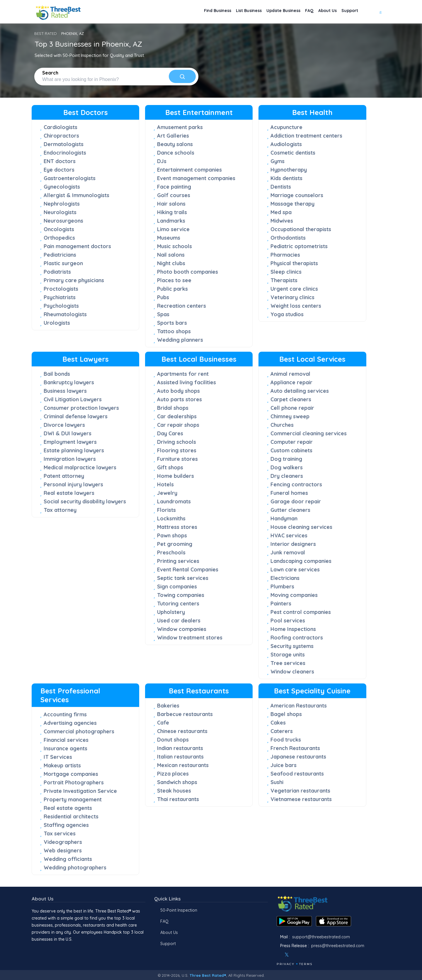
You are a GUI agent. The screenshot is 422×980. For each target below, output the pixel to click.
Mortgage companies (71, 774)
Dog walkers (287, 467)
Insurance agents (65, 748)
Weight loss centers (296, 306)
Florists (166, 510)
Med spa (281, 212)
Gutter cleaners (290, 510)
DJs (162, 161)
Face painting (174, 187)
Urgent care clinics (294, 289)
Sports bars (172, 323)
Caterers (282, 731)
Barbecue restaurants (185, 714)
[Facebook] (277, 955)
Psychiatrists (60, 297)
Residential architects (71, 816)
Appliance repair (291, 382)
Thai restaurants (178, 799)
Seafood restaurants (297, 774)
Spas (163, 314)
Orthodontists (288, 238)
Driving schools (177, 442)
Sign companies (177, 587)
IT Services (58, 757)
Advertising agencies (70, 723)
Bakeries (168, 706)
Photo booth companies (188, 272)
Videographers (63, 842)
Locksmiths (171, 518)
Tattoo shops (174, 331)
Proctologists (61, 289)
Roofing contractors (297, 638)
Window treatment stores (190, 638)
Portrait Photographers (74, 782)
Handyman (284, 518)
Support (348, 12)
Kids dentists (286, 178)
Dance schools (176, 153)
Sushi (277, 782)
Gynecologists (62, 187)
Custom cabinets (291, 450)
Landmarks (171, 221)
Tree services (288, 663)
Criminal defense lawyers (76, 416)
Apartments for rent (183, 374)
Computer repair (292, 442)
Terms (306, 964)
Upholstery (171, 612)
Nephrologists (62, 204)
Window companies (182, 629)
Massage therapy (292, 204)
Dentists (281, 187)
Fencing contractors (296, 484)
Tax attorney (60, 510)
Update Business (270, 12)
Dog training (286, 459)
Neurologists (60, 212)
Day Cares (170, 433)
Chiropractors (61, 136)
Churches (282, 425)
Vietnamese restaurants (301, 799)
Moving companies (294, 595)
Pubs (163, 297)
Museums (169, 238)
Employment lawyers (70, 442)
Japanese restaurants (298, 757)
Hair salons (171, 204)
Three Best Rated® (208, 975)
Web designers (63, 850)
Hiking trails (172, 212)
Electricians (285, 578)
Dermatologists (64, 144)
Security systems (292, 646)
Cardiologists (61, 127)
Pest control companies (301, 612)
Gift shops (170, 467)
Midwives (282, 221)
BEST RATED (46, 33)
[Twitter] (287, 955)
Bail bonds (57, 374)
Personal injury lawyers (73, 484)
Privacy (286, 964)
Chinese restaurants (182, 731)
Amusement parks (180, 127)
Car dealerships (177, 416)
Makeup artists (62, 765)
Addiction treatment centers (306, 136)
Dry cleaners (287, 476)
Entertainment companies (189, 170)
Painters (281, 604)
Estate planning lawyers (74, 450)
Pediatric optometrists (299, 246)
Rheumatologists (65, 314)
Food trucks (286, 740)
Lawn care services (295, 569)
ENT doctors (60, 161)
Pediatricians (60, 255)
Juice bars (284, 765)
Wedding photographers (75, 868)
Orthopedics (59, 238)
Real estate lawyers (69, 493)
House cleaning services (301, 527)
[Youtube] (304, 955)
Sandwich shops (177, 782)
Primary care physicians (74, 280)
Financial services (66, 740)
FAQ (300, 12)
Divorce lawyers (64, 425)
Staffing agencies (66, 825)
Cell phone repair (292, 408)
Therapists (284, 280)
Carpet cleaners (291, 399)
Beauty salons (175, 144)
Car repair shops (178, 425)
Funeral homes (289, 493)
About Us (322, 12)
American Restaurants (299, 706)
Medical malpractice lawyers (80, 467)
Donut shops (173, 740)
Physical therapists (294, 263)
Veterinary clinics (292, 297)
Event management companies (196, 178)
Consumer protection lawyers (81, 408)
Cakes (278, 723)
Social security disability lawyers (85, 501)
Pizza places (173, 774)
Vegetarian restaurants (300, 791)
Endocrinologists (65, 153)
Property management (73, 799)
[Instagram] (296, 955)
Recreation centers (182, 306)
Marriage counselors (297, 195)
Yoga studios (287, 314)
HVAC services (289, 535)
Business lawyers (65, 391)
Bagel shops (286, 714)
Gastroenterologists (70, 178)
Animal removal (290, 374)
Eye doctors (59, 170)
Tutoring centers (178, 604)
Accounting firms (65, 714)
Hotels (165, 484)
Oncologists (59, 229)
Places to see (174, 280)
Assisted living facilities (187, 382)
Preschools (171, 552)
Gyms (278, 161)
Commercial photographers (79, 731)
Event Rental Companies (188, 569)
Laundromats (174, 501)
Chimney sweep (290, 416)
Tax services (60, 833)
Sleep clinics (286, 272)
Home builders (176, 476)
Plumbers (282, 587)
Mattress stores (177, 527)
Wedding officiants (68, 859)
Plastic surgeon (63, 263)
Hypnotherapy (289, 170)
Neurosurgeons (63, 221)
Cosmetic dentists (293, 153)
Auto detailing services (300, 391)
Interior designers (293, 544)
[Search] (182, 76)
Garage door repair (296, 501)
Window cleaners (292, 672)
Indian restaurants (180, 748)
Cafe (163, 723)
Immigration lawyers (70, 459)
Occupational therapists (301, 229)
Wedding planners (180, 340)
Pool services (288, 621)
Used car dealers (179, 621)
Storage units (288, 655)
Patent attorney (64, 476)
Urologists (57, 323)
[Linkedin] (312, 955)
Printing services (178, 561)
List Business (231, 12)
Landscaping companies (301, 561)
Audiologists (286, 144)
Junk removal (288, 552)
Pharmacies (285, 255)
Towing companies (181, 595)
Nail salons (171, 255)
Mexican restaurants (183, 765)
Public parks (172, 289)
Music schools (175, 246)
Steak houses (174, 791)
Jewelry (167, 493)
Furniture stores (177, 459)
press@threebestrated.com (338, 946)
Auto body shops (178, 391)
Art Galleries (173, 136)
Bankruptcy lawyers (69, 382)
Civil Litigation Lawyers (73, 399)
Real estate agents (68, 808)
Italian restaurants (180, 757)
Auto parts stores (179, 399)
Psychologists (61, 306)
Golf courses (174, 195)
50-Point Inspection (179, 910)
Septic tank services (183, 578)
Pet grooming (175, 544)
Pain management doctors (77, 246)
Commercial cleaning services (309, 433)
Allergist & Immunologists (76, 195)
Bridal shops (173, 408)
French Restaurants (295, 748)
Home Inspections (293, 629)
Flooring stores (177, 450)
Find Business (195, 12)
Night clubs (171, 263)
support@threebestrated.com (321, 937)
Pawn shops (172, 535)
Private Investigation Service (80, 791)
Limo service (173, 229)
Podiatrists (57, 272)
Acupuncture (286, 127)
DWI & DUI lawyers (68, 433)
